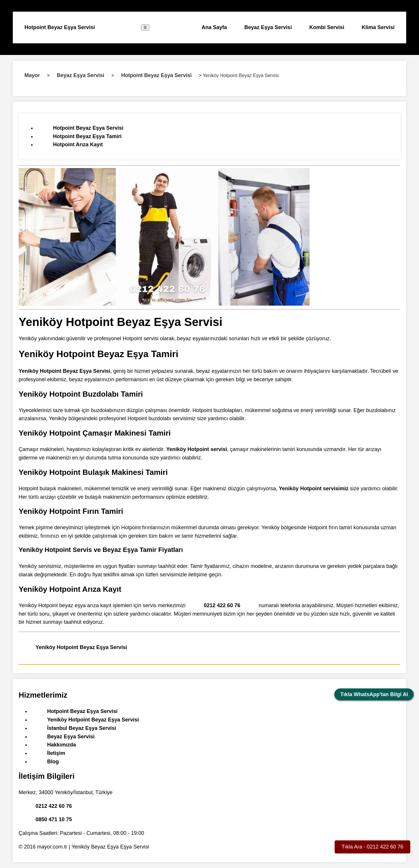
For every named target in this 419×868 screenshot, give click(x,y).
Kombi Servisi (327, 27)
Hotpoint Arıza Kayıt (78, 145)
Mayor (32, 75)
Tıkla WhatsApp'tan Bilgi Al (374, 694)
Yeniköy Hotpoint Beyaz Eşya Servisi (81, 647)
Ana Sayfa (214, 27)
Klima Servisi (378, 27)
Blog (53, 762)
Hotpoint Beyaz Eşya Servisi (60, 27)
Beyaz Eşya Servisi (268, 27)
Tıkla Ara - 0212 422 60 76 (372, 847)
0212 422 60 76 (222, 605)
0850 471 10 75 (54, 819)
